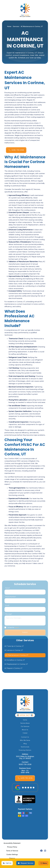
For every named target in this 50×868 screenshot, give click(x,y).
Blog (25, 744)
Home (9, 26)
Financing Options (25, 750)
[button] (43, 863)
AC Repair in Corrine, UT (13, 668)
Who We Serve (25, 740)
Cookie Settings (12, 854)
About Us (25, 730)
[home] (25, 10)
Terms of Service (12, 851)
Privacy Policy (12, 847)
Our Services (25, 726)
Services (16, 26)
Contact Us (25, 737)
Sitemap (12, 858)
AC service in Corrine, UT (14, 650)
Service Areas (25, 723)
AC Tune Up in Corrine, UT (14, 646)
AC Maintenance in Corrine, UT (17, 655)
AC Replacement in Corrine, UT (16, 664)
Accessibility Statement (12, 843)
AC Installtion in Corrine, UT (15, 660)
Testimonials (25, 747)
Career (25, 733)
